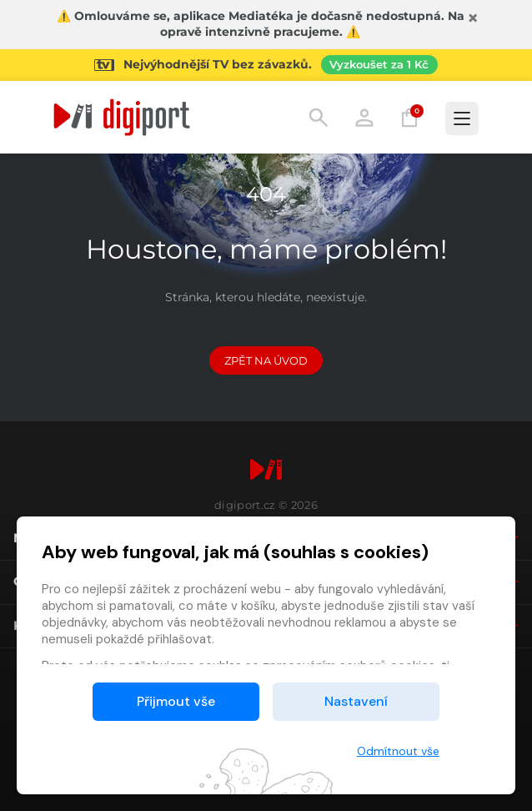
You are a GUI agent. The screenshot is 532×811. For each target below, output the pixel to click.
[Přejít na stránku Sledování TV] (266, 65)
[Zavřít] (473, 18)
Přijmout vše (176, 701)
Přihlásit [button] (364, 118)
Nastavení (356, 701)
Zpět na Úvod (266, 360)
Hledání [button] (319, 118)
